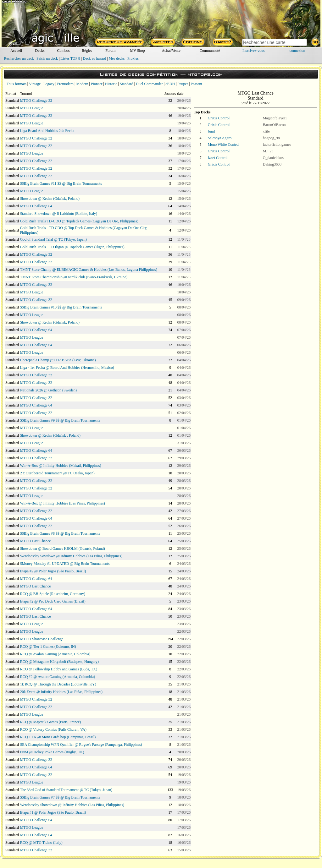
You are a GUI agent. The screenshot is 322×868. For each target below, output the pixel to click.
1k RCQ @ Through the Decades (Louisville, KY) (58, 684)
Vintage (35, 84)
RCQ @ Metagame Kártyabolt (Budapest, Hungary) (59, 662)
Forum (110, 51)
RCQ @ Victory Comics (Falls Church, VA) (53, 729)
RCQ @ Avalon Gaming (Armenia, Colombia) (55, 654)
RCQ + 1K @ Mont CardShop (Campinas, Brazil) (58, 737)
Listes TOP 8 (70, 58)
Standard (127, 84)
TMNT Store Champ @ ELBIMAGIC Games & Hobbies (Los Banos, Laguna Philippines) (89, 270)
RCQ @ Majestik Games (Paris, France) (51, 722)
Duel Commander (149, 84)
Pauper (183, 84)
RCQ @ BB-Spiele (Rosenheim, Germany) (53, 594)
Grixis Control (219, 118)
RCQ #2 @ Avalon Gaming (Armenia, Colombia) (58, 677)
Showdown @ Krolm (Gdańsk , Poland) (50, 435)
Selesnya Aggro (220, 138)
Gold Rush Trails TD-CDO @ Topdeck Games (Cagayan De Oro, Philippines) (79, 221)
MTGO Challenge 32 (36, 101)
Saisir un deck (47, 58)
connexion (297, 51)
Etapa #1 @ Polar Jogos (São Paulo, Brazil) (53, 812)
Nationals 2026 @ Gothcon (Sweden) (48, 390)
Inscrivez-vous (254, 51)
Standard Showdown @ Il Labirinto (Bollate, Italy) (59, 214)
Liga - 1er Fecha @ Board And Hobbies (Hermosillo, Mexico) (67, 368)
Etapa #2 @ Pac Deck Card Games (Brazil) (53, 601)
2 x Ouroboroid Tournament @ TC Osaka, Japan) (57, 473)
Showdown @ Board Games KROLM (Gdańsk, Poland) (63, 549)
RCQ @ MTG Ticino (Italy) (41, 843)
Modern (82, 84)
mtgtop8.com (205, 74)
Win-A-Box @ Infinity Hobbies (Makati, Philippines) (61, 466)
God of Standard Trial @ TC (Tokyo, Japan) (53, 239)
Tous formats (17, 84)
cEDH (170, 84)
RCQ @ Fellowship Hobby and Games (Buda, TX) (59, 669)
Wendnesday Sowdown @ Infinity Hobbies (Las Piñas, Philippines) (71, 556)
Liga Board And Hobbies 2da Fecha (47, 131)
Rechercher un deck (19, 58)
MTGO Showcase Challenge (42, 639)
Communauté (210, 51)
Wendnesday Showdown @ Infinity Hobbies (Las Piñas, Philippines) (72, 805)
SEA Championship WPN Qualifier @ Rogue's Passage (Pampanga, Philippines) (81, 745)
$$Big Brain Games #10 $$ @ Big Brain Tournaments (61, 307)
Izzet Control (218, 158)
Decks (40, 51)
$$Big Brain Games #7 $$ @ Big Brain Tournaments (60, 797)
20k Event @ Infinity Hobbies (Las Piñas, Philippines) (61, 692)
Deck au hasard (94, 58)
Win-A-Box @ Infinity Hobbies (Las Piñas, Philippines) (63, 503)
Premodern (65, 84)
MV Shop (138, 51)
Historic (111, 84)
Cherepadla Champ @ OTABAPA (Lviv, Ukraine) (58, 360)
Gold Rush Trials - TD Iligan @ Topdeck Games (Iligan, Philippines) (72, 247)
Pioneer (97, 84)
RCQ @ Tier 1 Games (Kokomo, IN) (48, 647)
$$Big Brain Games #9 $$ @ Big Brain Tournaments (60, 420)
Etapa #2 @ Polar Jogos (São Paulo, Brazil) (53, 571)
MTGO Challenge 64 (36, 206)
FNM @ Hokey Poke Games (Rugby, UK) (52, 752)
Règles (87, 51)
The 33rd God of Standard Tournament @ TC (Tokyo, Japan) (66, 790)
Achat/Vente (171, 51)
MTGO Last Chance (36, 541)
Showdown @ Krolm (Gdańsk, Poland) (50, 199)
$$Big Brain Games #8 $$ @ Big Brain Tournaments (60, 533)
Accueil (16, 51)
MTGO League (32, 108)
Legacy (49, 84)
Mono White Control (224, 145)
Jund (211, 131)
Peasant (196, 84)
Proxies (133, 58)
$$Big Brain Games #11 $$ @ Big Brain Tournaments (61, 183)
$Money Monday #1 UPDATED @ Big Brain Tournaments (65, 564)
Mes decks (117, 58)
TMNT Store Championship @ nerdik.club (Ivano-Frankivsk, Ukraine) (74, 277)
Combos (63, 51)
